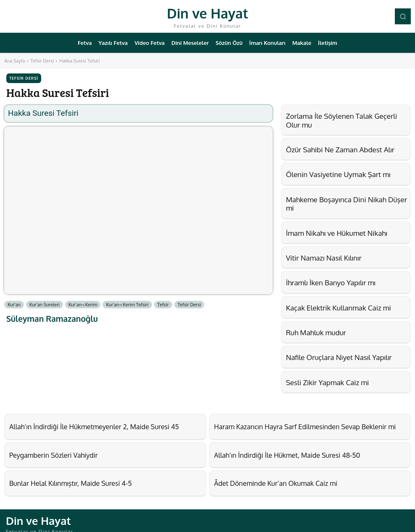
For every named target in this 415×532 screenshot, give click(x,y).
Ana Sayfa (14, 61)
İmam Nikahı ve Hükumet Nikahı (337, 233)
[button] (403, 16)
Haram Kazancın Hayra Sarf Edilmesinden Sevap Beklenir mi (288, 425)
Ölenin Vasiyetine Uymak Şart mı (338, 174)
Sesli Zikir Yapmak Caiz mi (328, 382)
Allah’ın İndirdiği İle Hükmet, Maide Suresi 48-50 (273, 452)
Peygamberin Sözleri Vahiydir (45, 452)
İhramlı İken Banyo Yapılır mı (331, 283)
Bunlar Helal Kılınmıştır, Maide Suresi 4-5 (59, 479)
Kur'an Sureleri (45, 305)
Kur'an (14, 305)
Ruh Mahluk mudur (316, 332)
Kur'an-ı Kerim (83, 305)
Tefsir (163, 305)
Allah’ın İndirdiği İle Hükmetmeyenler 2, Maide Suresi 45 (78, 425)
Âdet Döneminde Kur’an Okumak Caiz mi (264, 479)
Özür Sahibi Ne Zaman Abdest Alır (340, 150)
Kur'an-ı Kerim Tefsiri (127, 305)
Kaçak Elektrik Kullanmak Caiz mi (339, 308)
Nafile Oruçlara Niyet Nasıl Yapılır (339, 357)
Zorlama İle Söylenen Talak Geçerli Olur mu (341, 120)
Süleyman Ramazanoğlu (52, 319)
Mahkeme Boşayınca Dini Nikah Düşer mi (347, 204)
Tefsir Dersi (42, 61)
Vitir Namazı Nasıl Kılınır (324, 258)
